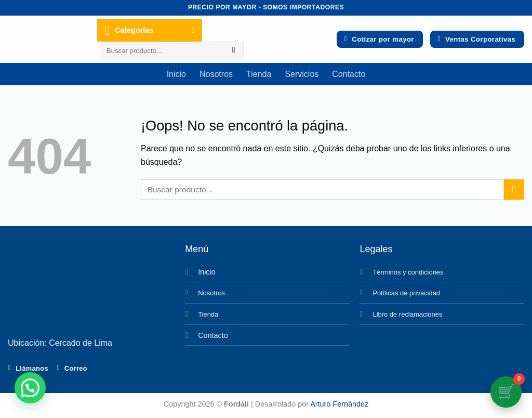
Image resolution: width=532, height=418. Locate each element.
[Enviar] (234, 50)
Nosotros (216, 74)
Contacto (349, 74)
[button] (30, 388)
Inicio (176, 74)
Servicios (302, 74)
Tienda (259, 74)
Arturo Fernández (339, 404)
